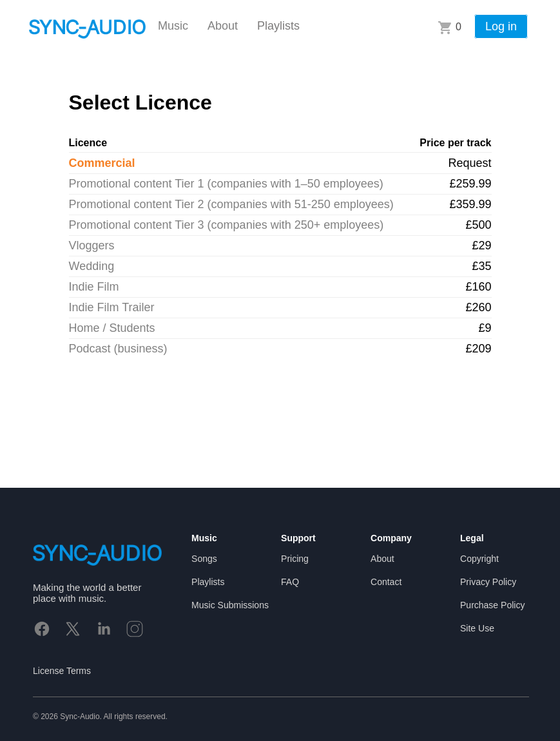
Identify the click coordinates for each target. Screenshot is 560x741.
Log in (501, 26)
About (223, 26)
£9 (485, 328)
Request (469, 163)
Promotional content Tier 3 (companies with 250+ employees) (227, 225)
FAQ (290, 582)
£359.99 (470, 204)
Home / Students (112, 328)
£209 (478, 349)
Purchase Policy (492, 605)
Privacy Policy (488, 582)
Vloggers (92, 245)
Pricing (295, 559)
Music (173, 26)
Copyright (479, 559)
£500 (478, 225)
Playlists (278, 26)
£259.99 (470, 184)
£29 (481, 245)
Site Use (477, 628)
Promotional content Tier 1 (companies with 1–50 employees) (226, 184)
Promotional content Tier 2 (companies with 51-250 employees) (231, 204)
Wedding (92, 266)
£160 (478, 287)
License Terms (62, 671)
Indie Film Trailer (112, 307)
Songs (204, 559)
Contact (386, 582)
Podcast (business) (118, 349)
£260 (478, 307)
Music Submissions (230, 605)
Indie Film (94, 287)
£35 (481, 266)
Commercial (102, 163)
